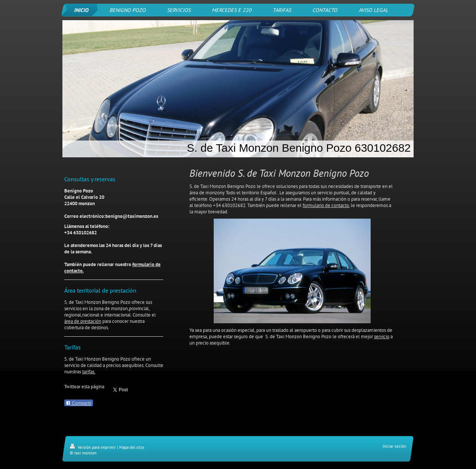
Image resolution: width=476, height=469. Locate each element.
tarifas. (89, 372)
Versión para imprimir (93, 447)
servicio (382, 337)
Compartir (79, 403)
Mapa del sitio (132, 447)
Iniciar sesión (394, 446)
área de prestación (83, 321)
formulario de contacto (326, 205)
